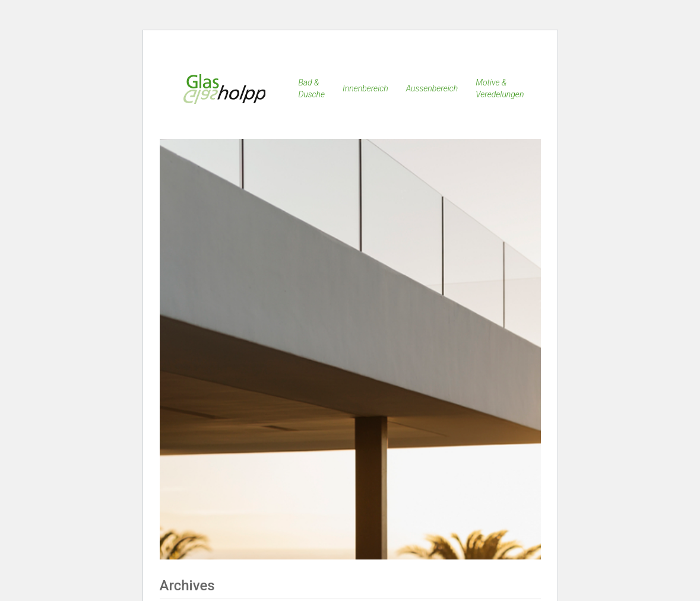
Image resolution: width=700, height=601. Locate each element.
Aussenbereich (432, 88)
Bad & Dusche (311, 88)
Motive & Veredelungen (500, 88)
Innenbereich (365, 88)
